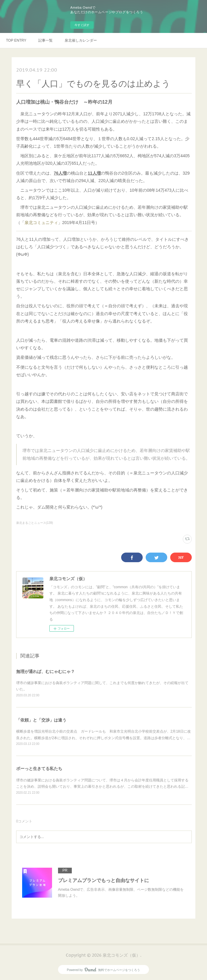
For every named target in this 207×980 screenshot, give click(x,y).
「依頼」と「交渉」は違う (41, 720)
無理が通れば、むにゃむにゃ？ (45, 672)
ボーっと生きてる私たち (39, 769)
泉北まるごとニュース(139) (35, 523)
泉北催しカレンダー (81, 40)
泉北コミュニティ (41, 223)
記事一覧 (45, 40)
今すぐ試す (82, 25)
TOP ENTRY (16, 40)
